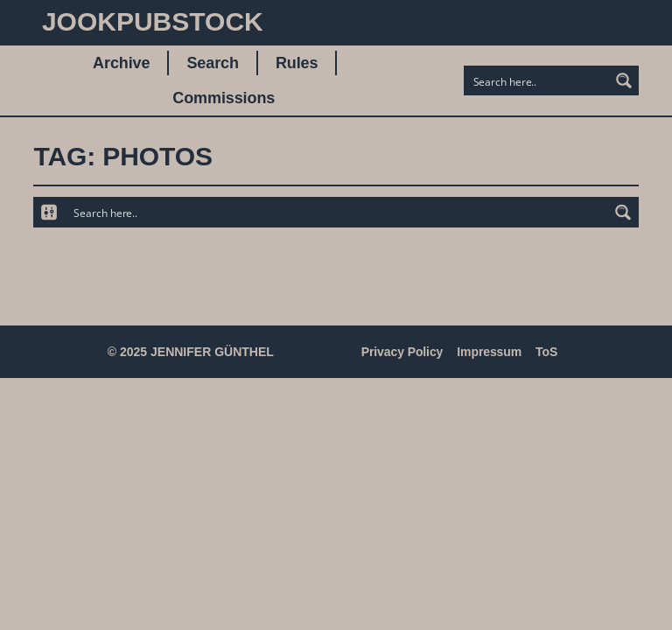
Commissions (224, 98)
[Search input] (537, 80)
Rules (297, 63)
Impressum (489, 352)
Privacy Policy (402, 352)
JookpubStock (153, 21)
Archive (121, 63)
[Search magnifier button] (624, 80)
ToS (546, 352)
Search (212, 63)
